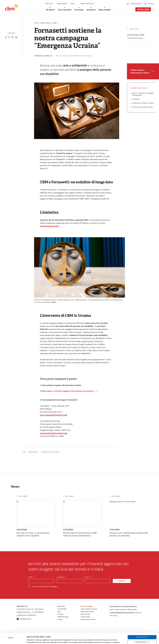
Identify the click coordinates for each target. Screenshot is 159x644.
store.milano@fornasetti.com (53, 415)
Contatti (60, 614)
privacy (55, 586)
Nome (31, 577)
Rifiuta (11, 627)
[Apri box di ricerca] (50, 4)
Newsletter (61, 606)
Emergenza (33, 452)
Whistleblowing (63, 617)
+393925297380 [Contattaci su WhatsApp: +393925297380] (24, 619)
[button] (121, 612)
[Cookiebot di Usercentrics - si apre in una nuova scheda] (13, 640)
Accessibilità (62, 609)
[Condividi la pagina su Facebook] (9, 37)
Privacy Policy (86, 614)
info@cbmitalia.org (24, 612)
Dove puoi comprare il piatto (142, 107)
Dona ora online (87, 606)
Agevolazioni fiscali (87, 611)
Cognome (61, 577)
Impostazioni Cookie (71, 634)
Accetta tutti (142, 627)
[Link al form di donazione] (144, 9)
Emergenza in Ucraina (50, 452)
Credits (60, 619)
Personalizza (142, 632)
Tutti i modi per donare (89, 609)
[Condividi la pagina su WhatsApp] (16, 37)
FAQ (59, 611)
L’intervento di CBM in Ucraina (143, 103)
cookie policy (98, 634)
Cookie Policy (85, 617)
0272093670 (38, 612)
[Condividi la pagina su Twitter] (12, 37)
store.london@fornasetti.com (54, 433)
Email (88, 577)
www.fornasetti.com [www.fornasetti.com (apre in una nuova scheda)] (49, 226)
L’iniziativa (136, 99)
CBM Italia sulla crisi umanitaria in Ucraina (73, 56)
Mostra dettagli (32, 640)
